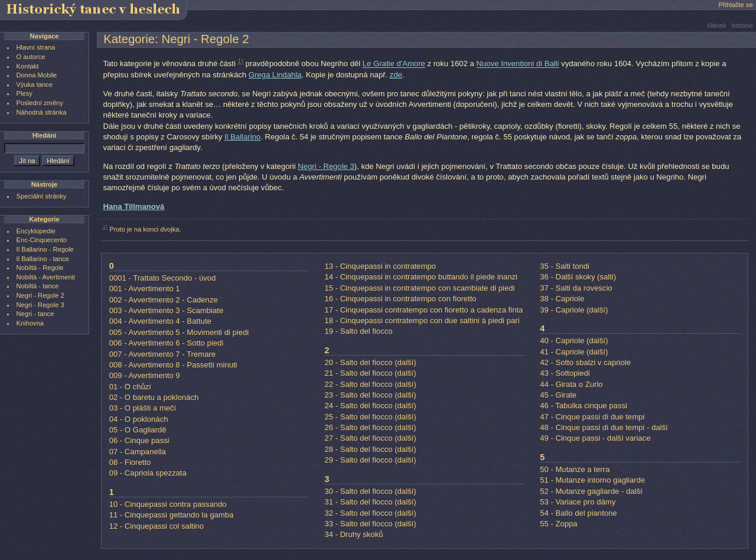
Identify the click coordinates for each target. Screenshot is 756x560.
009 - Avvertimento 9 (145, 375)
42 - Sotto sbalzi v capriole (585, 362)
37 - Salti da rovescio (576, 288)
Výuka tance (35, 84)
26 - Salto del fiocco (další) (370, 427)
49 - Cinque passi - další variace (595, 438)
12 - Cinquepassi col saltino (157, 526)
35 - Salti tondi (565, 266)
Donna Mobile (37, 75)
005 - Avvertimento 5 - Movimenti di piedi (179, 332)
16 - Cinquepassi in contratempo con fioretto (400, 299)
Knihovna (30, 323)
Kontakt (28, 66)
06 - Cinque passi (139, 440)
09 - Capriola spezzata (148, 473)
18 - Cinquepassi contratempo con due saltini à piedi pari (422, 320)
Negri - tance (35, 314)
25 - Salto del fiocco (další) (370, 417)
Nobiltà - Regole (40, 268)
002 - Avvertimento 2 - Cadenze (164, 300)
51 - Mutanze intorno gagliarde (592, 480)
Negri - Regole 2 (40, 295)
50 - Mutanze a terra (575, 469)
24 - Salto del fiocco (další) (370, 406)
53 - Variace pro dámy (578, 502)
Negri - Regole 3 (326, 166)
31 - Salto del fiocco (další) (370, 502)
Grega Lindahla (275, 75)
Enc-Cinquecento (42, 240)
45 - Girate (558, 395)
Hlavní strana (36, 47)
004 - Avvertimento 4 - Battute (160, 321)
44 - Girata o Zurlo (571, 384)
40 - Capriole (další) (574, 341)
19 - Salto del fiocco (358, 331)
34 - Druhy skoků (353, 534)
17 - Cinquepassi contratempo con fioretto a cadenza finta (423, 310)
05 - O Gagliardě (138, 430)
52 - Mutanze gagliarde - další (591, 491)
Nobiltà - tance (38, 286)
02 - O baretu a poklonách (154, 397)
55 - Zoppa (558, 524)
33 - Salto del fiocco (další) (370, 524)
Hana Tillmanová (133, 206)
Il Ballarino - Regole (45, 249)
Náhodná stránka (42, 112)
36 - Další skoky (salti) (578, 277)
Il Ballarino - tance (43, 259)
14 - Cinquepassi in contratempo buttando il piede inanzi (421, 277)
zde (396, 75)
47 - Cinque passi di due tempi (592, 417)
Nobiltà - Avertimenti (46, 277)
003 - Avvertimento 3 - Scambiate (167, 310)
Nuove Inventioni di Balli (518, 64)
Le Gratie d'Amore (394, 64)
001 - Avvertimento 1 (145, 289)
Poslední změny (40, 103)
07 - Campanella (138, 452)
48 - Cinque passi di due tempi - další (604, 427)
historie (742, 25)
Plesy (25, 93)
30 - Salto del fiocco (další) (370, 491)
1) (240, 61)
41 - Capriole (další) (574, 352)
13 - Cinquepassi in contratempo (380, 266)
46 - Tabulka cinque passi (584, 406)
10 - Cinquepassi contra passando (168, 504)
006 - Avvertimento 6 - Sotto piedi (167, 343)
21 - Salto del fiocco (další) (370, 373)
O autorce (31, 57)
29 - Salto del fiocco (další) (370, 460)
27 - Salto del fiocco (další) (370, 438)
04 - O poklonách (139, 419)
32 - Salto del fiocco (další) (370, 513)
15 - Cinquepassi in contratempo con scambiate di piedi (419, 288)
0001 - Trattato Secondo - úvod (163, 278)
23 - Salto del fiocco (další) (370, 395)
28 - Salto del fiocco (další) (370, 449)
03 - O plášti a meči (143, 408)
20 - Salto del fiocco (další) (370, 362)
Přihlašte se (735, 5)
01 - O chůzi (130, 387)
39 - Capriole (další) (574, 310)
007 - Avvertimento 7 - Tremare (162, 354)
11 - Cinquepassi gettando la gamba (172, 515)
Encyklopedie (36, 231)
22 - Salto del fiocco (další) (370, 384)
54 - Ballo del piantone (578, 513)
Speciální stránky (42, 196)
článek (716, 25)
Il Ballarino (242, 137)
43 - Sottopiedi (565, 373)
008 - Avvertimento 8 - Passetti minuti (173, 365)
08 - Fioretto (130, 462)
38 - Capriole (562, 299)
